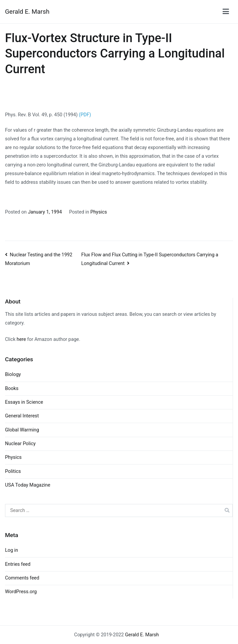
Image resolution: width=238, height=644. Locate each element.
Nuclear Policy (20, 444)
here (21, 339)
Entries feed (18, 564)
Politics (13, 471)
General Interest (22, 416)
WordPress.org (21, 592)
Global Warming (22, 430)
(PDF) (85, 115)
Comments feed (22, 578)
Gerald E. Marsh (27, 12)
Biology (13, 374)
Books (12, 389)
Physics (99, 212)
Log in (12, 550)
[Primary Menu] (226, 12)
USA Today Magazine (28, 485)
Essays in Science (24, 402)
